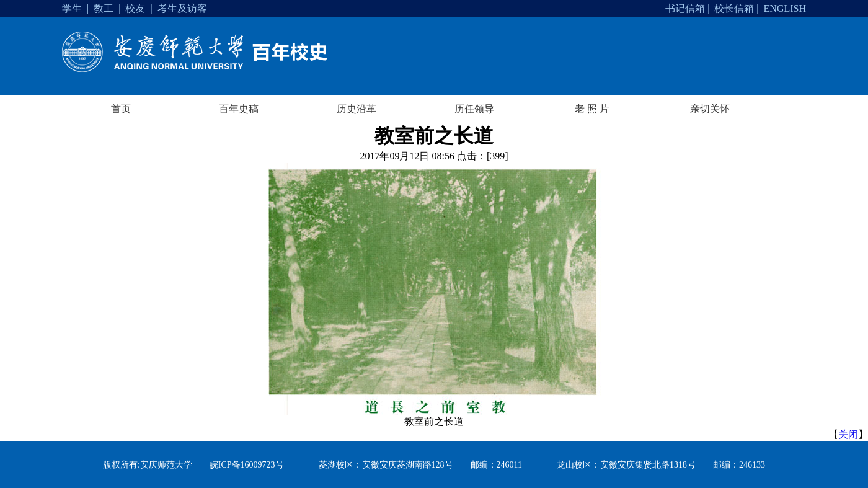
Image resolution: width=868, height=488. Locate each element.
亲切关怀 (710, 109)
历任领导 (474, 109)
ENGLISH (785, 8)
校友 (135, 8)
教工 (104, 8)
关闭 (848, 434)
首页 (121, 109)
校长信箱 (734, 8)
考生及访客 (182, 8)
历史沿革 (356, 109)
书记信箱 (685, 8)
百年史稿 (239, 109)
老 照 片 (592, 109)
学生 (72, 8)
